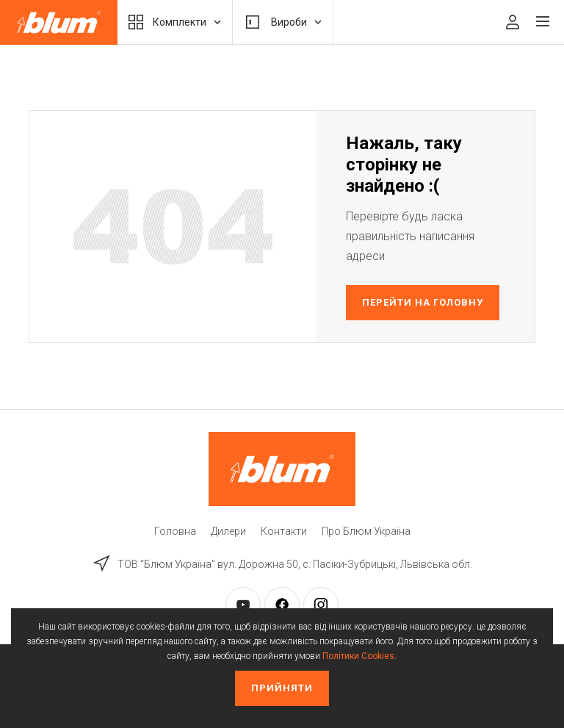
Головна (175, 531)
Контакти (284, 531)
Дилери (228, 531)
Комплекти (175, 22)
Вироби (283, 22)
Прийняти (282, 688)
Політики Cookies (358, 656)
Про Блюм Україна (366, 531)
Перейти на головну (423, 302)
